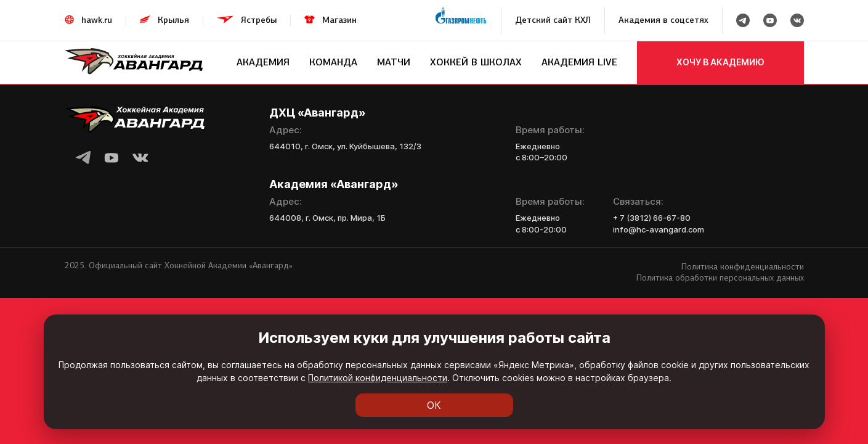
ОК (434, 405)
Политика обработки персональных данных (720, 278)
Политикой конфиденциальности (378, 378)
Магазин (339, 20)
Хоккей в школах (476, 62)
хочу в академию (720, 62)
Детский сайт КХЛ (553, 20)
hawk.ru (97, 20)
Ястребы (259, 20)
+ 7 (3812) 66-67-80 (652, 218)
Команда (333, 62)
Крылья (173, 20)
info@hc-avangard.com (659, 229)
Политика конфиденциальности (743, 267)
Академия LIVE (579, 62)
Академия (263, 62)
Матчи (394, 62)
